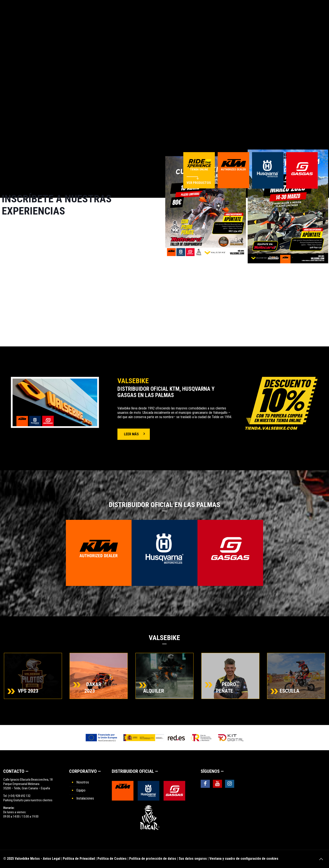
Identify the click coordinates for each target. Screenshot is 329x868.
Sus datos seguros (193, 859)
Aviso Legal (52, 859)
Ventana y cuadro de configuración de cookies (244, 859)
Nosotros (83, 782)
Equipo (81, 790)
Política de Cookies (112, 859)
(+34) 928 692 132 (19, 796)
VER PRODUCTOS (199, 181)
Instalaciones (85, 798)
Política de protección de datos (153, 859)
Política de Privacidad (79, 859)
